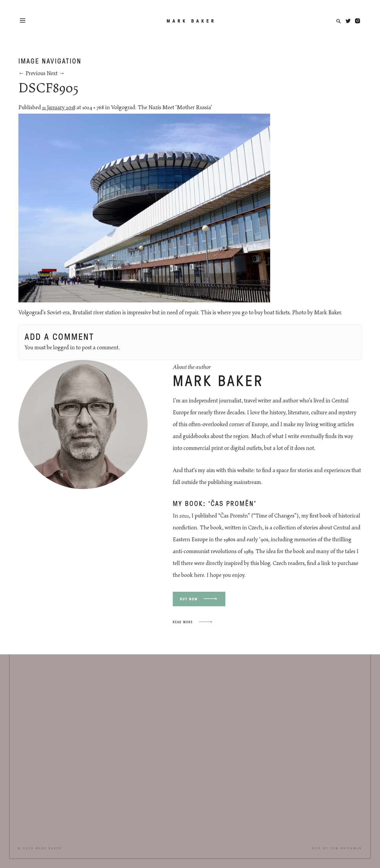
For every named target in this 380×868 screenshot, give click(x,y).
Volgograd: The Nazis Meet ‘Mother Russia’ (161, 108)
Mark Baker (191, 21)
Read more (183, 622)
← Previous (32, 74)
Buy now (189, 599)
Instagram (358, 21)
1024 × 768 (93, 108)
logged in (64, 348)
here (199, 575)
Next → (56, 74)
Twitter (348, 21)
